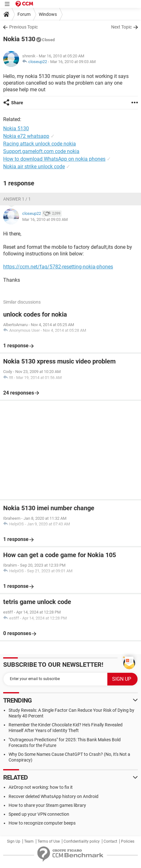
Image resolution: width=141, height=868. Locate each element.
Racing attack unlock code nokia (40, 144)
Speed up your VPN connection (39, 814)
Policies (128, 841)
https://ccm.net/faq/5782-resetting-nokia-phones (58, 267)
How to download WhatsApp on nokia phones (54, 159)
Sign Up (14, 841)
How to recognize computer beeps (42, 823)
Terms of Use (49, 841)
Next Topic (121, 27)
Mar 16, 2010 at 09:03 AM (73, 62)
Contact (110, 841)
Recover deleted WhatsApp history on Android (54, 796)
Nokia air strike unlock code (34, 167)
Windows (48, 14)
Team (29, 841)
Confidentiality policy (82, 841)
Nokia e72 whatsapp (26, 136)
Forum (24, 14)
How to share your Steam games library (47, 805)
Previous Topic (23, 27)
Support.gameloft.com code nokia (41, 151)
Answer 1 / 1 (17, 199)
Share (17, 103)
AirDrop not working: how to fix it (41, 787)
